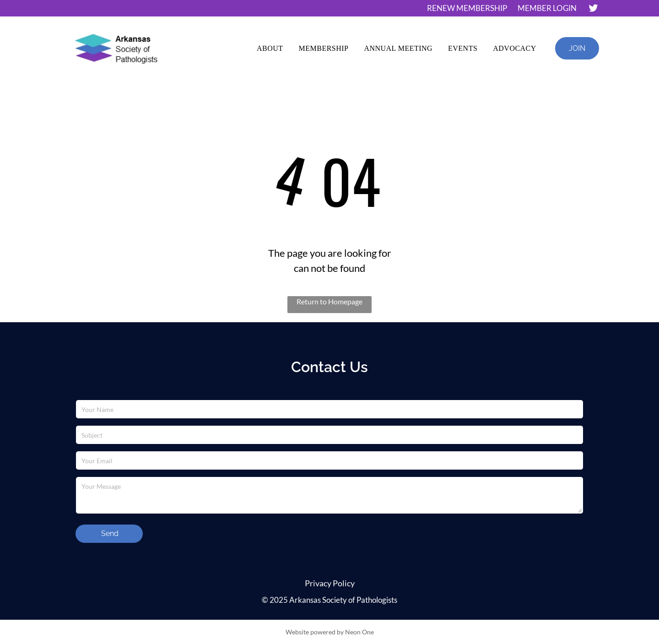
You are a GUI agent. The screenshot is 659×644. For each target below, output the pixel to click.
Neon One (359, 632)
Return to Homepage (329, 301)
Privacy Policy (330, 583)
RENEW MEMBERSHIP (467, 8)
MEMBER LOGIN (547, 8)
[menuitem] (270, 49)
